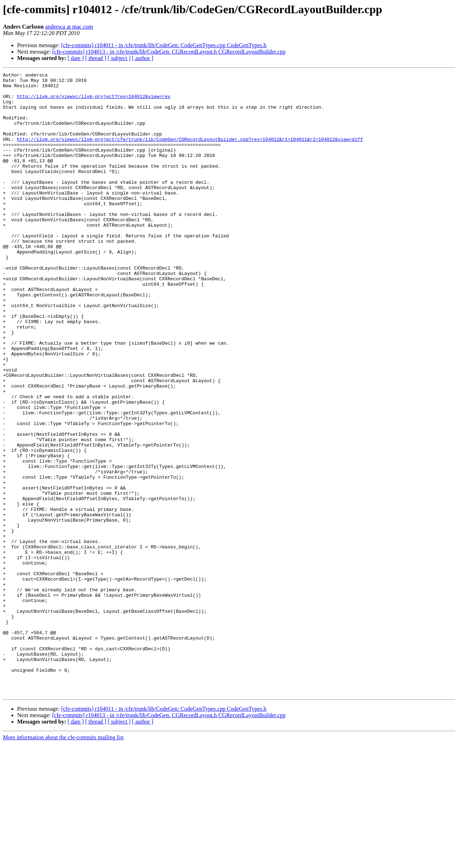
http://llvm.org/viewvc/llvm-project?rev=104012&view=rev (94, 102)
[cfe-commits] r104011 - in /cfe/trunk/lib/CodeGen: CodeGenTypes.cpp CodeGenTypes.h (164, 45)
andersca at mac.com (69, 27)
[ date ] (76, 58)
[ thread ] (96, 58)
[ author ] (143, 58)
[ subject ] (119, 58)
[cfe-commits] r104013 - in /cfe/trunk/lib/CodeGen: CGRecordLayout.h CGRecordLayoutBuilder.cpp (169, 52)
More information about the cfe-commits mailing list (63, 862)
